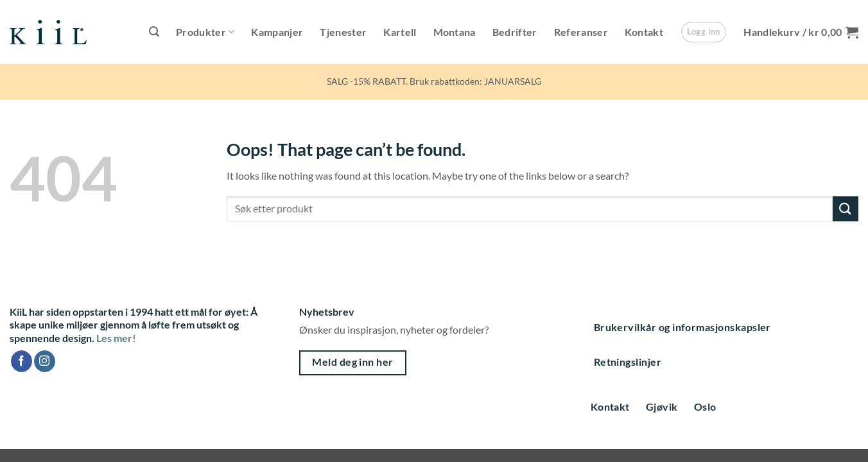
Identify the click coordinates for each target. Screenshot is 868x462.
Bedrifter (515, 32)
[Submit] (846, 209)
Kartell (400, 32)
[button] (154, 32)
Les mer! (116, 338)
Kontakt (644, 32)
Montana (455, 32)
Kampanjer (277, 32)
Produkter (205, 32)
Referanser (581, 32)
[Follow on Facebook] (22, 361)
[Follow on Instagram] (45, 361)
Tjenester (343, 32)
